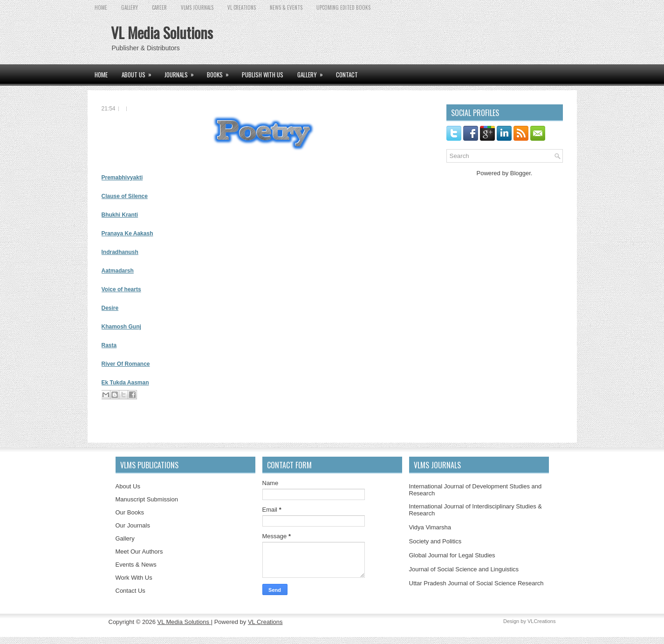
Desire (110, 308)
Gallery (125, 538)
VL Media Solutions (162, 32)
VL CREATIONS (242, 7)
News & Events (286, 7)
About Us (128, 486)
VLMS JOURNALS (197, 7)
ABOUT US (140, 72)
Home (101, 7)
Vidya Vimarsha (430, 527)
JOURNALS (182, 72)
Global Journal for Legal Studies (452, 555)
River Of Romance (126, 364)
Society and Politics (435, 541)
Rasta (109, 345)
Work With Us (134, 578)
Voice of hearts (121, 289)
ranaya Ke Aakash (129, 233)
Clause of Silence (125, 196)
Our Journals (133, 525)
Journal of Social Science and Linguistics (464, 569)
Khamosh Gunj (121, 327)
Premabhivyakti (122, 178)
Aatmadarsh (118, 271)
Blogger (520, 173)
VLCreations (542, 621)
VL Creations (265, 622)
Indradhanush (120, 252)
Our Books (130, 512)
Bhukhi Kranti (120, 215)
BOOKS (221, 72)
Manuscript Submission (147, 499)
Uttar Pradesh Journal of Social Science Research (476, 583)
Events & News (136, 565)
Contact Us (130, 591)
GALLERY (130, 7)
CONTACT (347, 75)
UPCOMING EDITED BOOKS (343, 7)
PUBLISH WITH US (263, 75)
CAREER (159, 7)
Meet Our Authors (139, 552)
